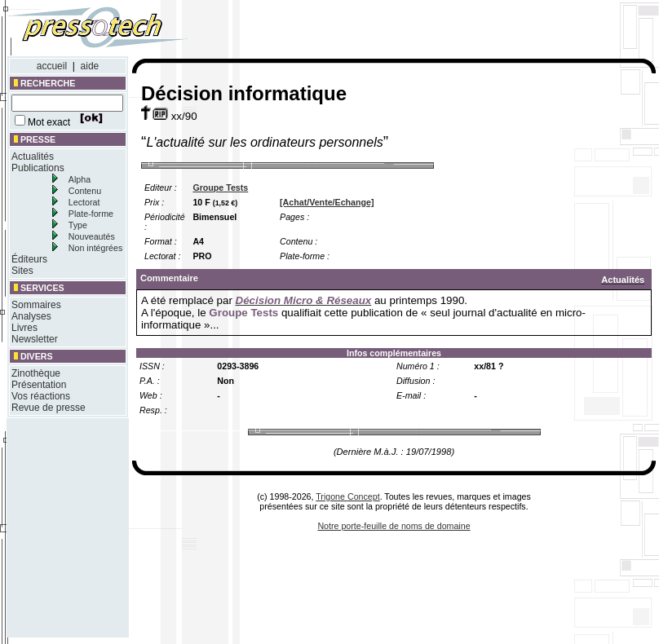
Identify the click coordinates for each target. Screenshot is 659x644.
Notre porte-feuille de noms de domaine (394, 526)
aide (90, 66)
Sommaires (36, 305)
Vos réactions (41, 396)
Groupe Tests (220, 187)
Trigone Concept (347, 496)
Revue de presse (49, 408)
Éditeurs (29, 259)
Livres (24, 328)
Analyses (31, 316)
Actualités (33, 157)
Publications (38, 168)
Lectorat (84, 202)
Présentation (39, 385)
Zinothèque (36, 373)
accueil (52, 66)
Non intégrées (95, 248)
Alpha (80, 179)
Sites (22, 271)
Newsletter (35, 339)
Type (78, 225)
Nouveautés (92, 236)
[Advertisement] (55, 527)
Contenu (85, 191)
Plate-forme (91, 214)
